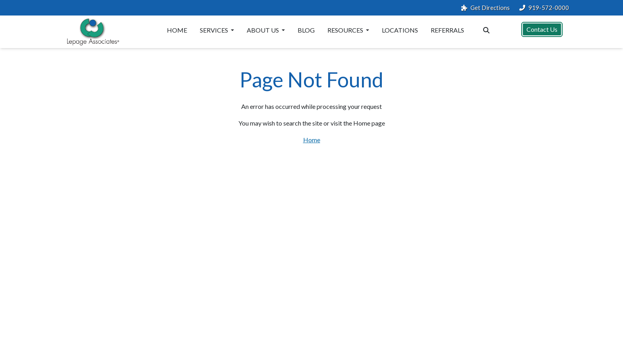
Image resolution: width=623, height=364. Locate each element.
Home (177, 30)
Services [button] (215, 30)
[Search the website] (486, 29)
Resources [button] (346, 30)
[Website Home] (91, 32)
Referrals (447, 30)
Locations (400, 30)
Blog (306, 30)
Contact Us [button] (542, 29)
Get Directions (486, 8)
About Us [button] (263, 30)
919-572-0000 (544, 8)
